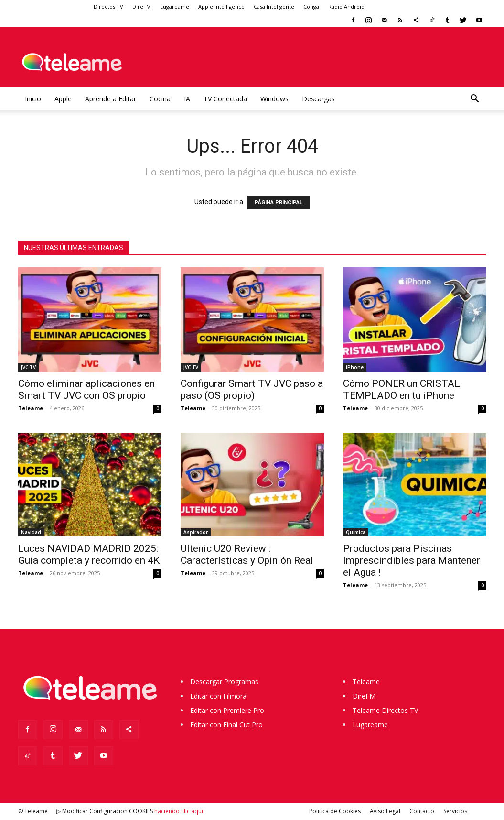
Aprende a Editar (111, 99)
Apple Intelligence (221, 6)
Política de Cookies (335, 811)
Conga (311, 6)
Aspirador (196, 532)
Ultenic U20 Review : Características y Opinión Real (247, 554)
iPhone (355, 367)
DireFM (142, 6)
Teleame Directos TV (385, 710)
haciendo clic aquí (179, 811)
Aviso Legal (385, 811)
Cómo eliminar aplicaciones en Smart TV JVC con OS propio (86, 389)
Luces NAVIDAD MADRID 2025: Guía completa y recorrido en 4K (89, 554)
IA (187, 99)
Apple (63, 99)
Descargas (318, 99)
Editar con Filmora (218, 696)
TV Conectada (225, 99)
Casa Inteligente (274, 6)
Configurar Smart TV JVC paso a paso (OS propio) (252, 389)
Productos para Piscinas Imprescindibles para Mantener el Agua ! (412, 560)
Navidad (31, 532)
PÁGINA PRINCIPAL (279, 202)
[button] (475, 100)
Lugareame (175, 6)
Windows (274, 99)
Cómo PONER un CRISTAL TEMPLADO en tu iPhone (402, 389)
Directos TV (108, 6)
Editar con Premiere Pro (227, 710)
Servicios (455, 811)
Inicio (33, 99)
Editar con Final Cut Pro (226, 725)
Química (356, 532)
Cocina (160, 99)
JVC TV (28, 367)
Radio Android (346, 6)
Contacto (422, 811)
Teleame (31, 408)
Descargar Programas (224, 682)
